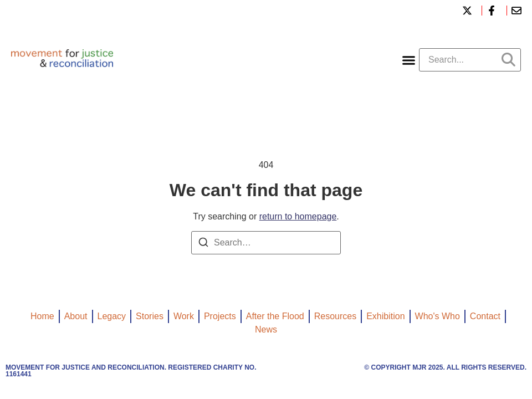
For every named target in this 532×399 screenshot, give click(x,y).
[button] (409, 60)
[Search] (203, 244)
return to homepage (298, 216)
